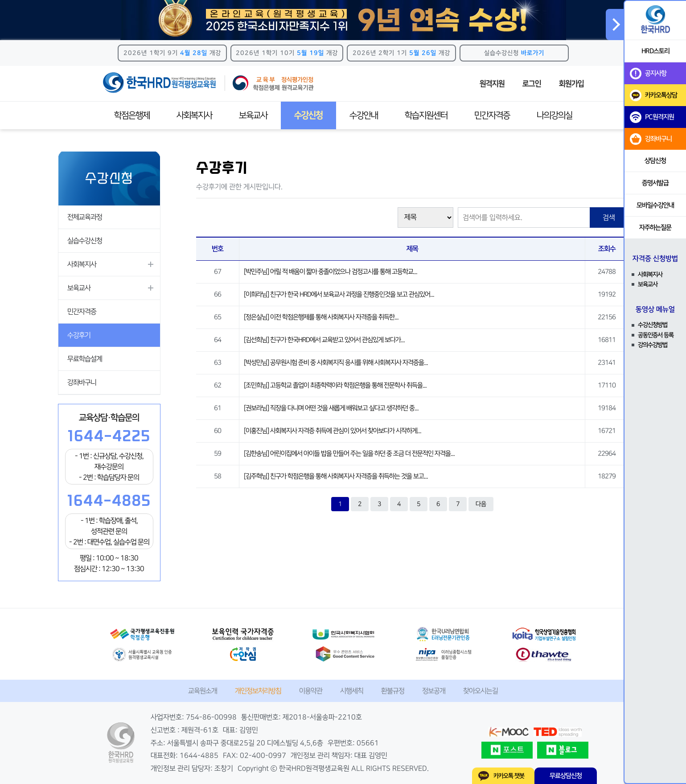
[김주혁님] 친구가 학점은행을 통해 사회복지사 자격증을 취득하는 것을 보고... (336, 476)
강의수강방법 (653, 345)
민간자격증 (492, 115)
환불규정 (393, 691)
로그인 (532, 84)
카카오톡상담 (653, 95)
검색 (609, 218)
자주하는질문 (655, 228)
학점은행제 (132, 115)
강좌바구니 (82, 382)
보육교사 (253, 115)
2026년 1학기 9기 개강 (172, 53)
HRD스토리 (655, 51)
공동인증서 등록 (656, 335)
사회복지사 (194, 115)
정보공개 (434, 691)
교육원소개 (203, 691)
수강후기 (79, 335)
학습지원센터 (426, 115)
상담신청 (655, 161)
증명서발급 (655, 183)
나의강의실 (555, 115)
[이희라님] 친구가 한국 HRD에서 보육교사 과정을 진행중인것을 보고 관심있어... (339, 294)
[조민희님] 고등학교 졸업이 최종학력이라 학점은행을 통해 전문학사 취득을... (335, 385)
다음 (481, 504)
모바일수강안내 (655, 205)
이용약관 (311, 691)
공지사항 (648, 74)
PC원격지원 (652, 117)
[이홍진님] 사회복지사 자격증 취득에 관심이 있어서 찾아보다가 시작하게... (333, 431)
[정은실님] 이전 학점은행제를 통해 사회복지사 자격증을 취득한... (321, 317)
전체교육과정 (85, 217)
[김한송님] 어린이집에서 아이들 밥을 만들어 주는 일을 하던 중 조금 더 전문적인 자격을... (349, 454)
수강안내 (364, 115)
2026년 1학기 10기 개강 (287, 53)
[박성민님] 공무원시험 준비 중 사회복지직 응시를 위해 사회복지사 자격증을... (336, 363)
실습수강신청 (514, 53)
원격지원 (492, 84)
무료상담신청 (566, 776)
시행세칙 (352, 691)
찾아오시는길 (481, 691)
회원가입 (571, 84)
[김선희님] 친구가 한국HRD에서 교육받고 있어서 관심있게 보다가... (324, 340)
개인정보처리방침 (258, 691)
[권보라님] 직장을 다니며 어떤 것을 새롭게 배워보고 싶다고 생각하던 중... (331, 408)
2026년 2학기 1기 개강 (401, 53)
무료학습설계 (85, 359)
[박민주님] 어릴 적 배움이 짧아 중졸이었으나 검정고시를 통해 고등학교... (331, 272)
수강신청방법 (653, 325)
